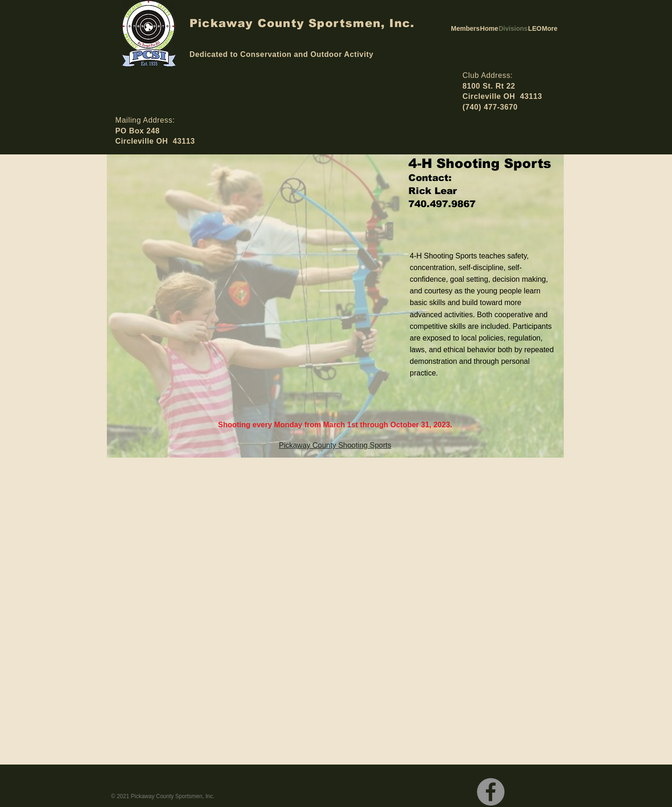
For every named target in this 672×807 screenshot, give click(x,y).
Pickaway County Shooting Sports (335, 445)
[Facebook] (491, 792)
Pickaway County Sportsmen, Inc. (302, 23)
